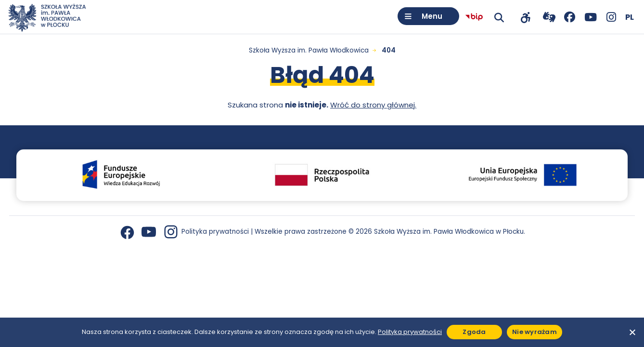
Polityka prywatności (215, 232)
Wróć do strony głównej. (373, 105)
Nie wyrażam (535, 332)
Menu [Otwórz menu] (432, 16)
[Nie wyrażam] (632, 332)
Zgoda (474, 332)
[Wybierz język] (630, 17)
